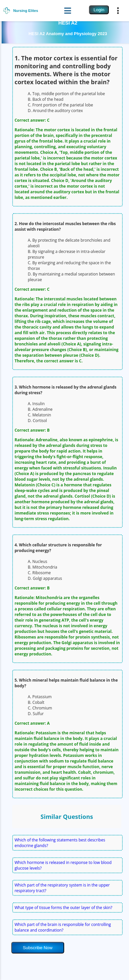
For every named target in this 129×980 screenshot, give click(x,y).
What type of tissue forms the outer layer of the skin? (63, 908)
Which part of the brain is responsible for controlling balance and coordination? (63, 927)
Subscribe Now (38, 948)
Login (99, 10)
